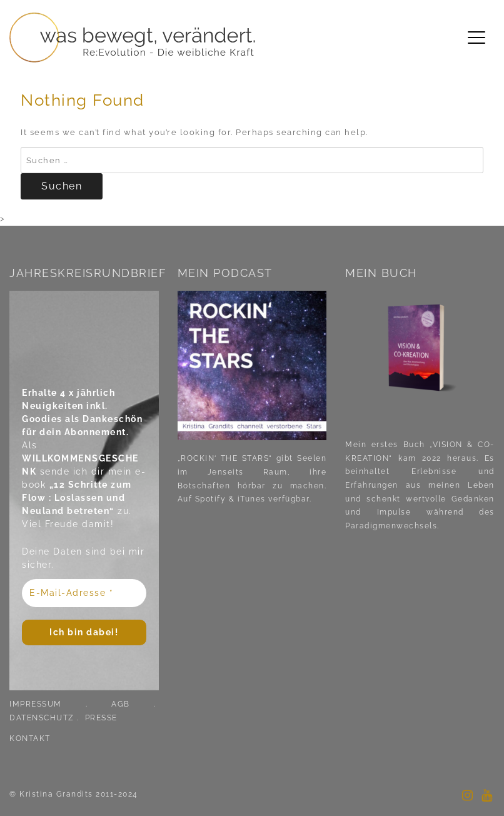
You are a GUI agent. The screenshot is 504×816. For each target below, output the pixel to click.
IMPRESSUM (36, 704)
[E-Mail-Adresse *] (84, 593)
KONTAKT (30, 738)
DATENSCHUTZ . (46, 718)
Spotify (209, 499)
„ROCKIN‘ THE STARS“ (225, 458)
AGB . (135, 704)
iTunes (252, 499)
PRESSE (101, 718)
